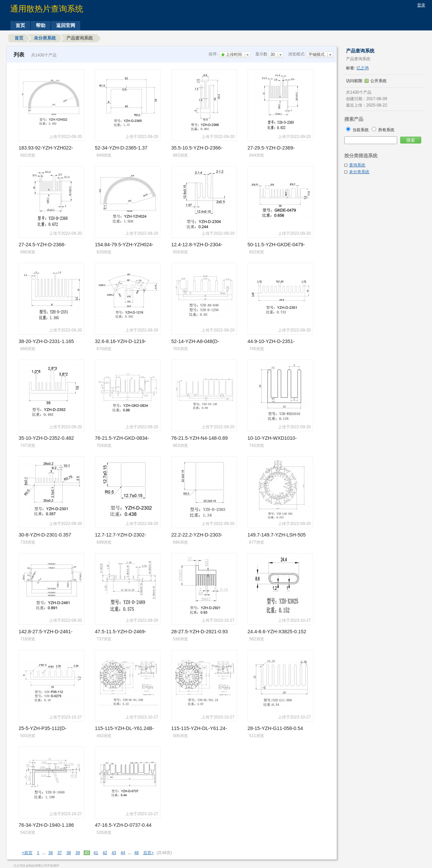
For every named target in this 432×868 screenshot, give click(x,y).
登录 (421, 5)
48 (136, 853)
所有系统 (383, 130)
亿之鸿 (363, 68)
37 (59, 853)
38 (69, 853)
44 (123, 853)
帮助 (41, 25)
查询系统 (357, 165)
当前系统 (358, 130)
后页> (148, 853)
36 (51, 853)
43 (114, 853)
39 (78, 853)
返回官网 (66, 25)
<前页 (27, 853)
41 (96, 853)
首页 (20, 25)
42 (105, 853)
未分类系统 (45, 38)
